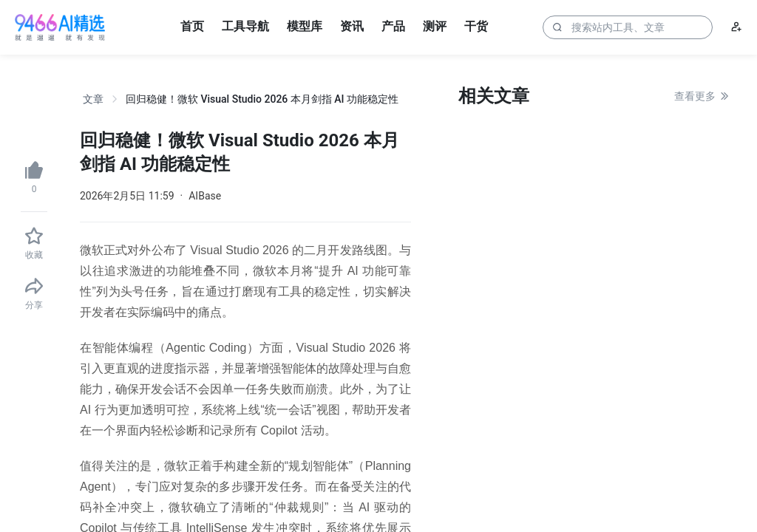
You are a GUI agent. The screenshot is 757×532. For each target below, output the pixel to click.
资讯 (352, 26)
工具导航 (245, 26)
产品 (393, 26)
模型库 (305, 26)
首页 (192, 26)
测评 (435, 26)
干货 (476, 26)
